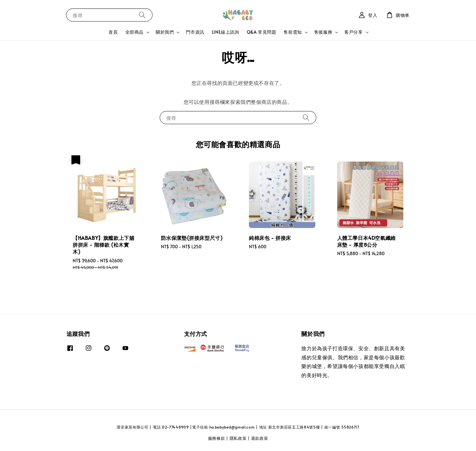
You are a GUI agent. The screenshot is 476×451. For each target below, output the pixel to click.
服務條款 (217, 438)
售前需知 (293, 32)
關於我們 (165, 32)
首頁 (113, 32)
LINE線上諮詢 (226, 32)
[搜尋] (142, 15)
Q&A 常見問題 (262, 32)
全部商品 (134, 32)
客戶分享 (353, 32)
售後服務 (323, 32)
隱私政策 (238, 438)
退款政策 (260, 438)
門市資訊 (195, 32)
